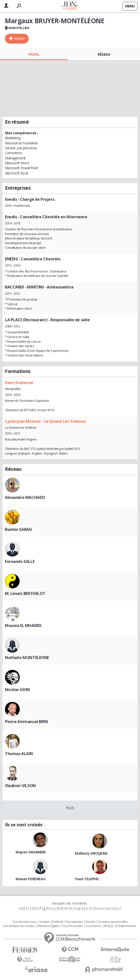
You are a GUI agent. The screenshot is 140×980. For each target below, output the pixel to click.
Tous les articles (72, 926)
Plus (70, 808)
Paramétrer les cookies (20, 926)
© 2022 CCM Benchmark (120, 926)
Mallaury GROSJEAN (91, 853)
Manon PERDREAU (30, 879)
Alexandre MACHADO (25, 497)
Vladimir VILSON (20, 786)
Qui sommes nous (24, 922)
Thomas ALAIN (19, 754)
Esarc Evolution (19, 383)
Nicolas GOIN (17, 690)
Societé (90, 922)
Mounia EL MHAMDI (23, 625)
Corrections (93, 926)
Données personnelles (113, 922)
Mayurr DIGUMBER (31, 852)
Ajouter (19, 38)
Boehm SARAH (18, 529)
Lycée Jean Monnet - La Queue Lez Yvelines (46, 421)
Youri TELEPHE (87, 879)
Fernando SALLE (20, 561)
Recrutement (74, 922)
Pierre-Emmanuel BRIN (26, 722)
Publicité (58, 922)
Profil (34, 54)
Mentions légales (48, 926)
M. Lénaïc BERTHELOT (25, 593)
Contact (44, 922)
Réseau (104, 54)
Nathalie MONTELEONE (27, 658)
